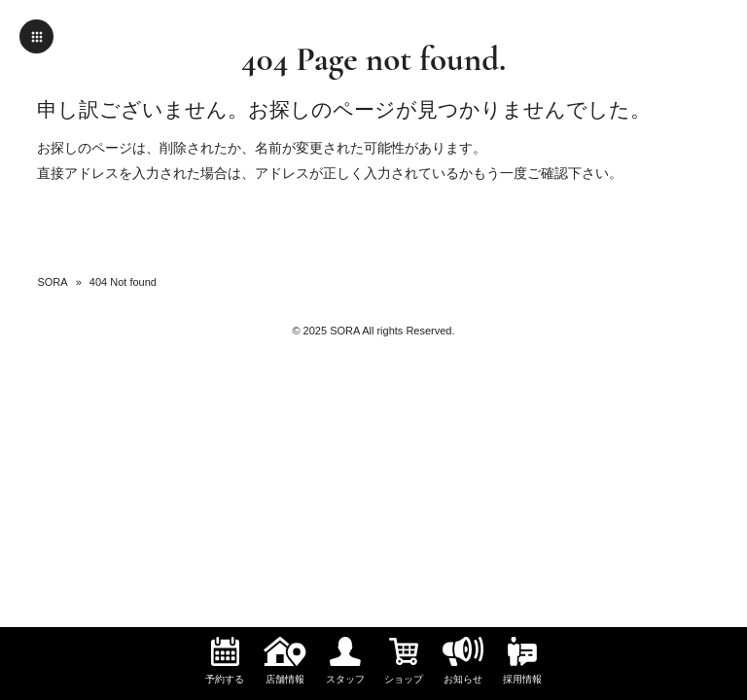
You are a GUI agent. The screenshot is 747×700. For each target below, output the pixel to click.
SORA (52, 282)
